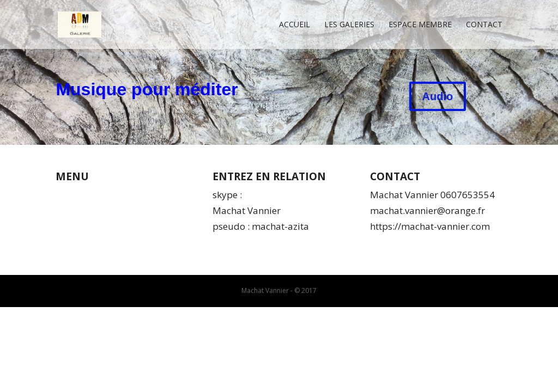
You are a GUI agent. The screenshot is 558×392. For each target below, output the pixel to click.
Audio (438, 96)
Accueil (295, 25)
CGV (64, 210)
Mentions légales (92, 226)
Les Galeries (349, 25)
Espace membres (93, 242)
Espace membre (420, 25)
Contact (484, 25)
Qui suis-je (79, 195)
